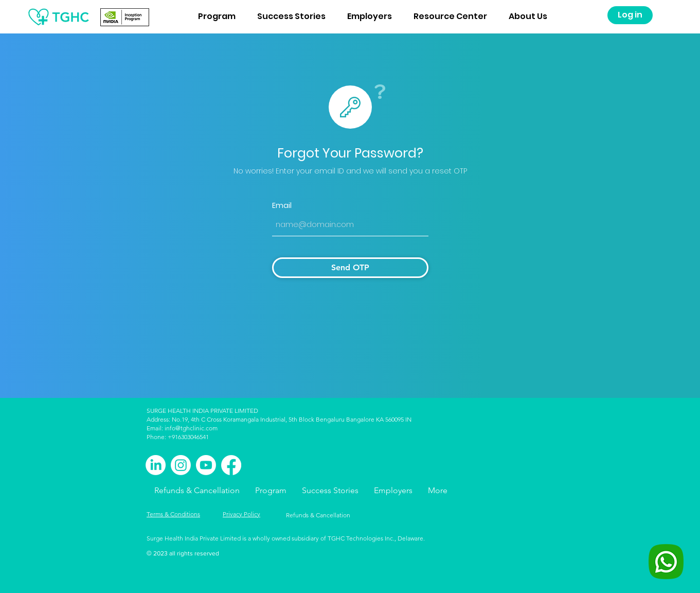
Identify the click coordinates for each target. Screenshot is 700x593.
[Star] (350, 107)
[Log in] (630, 15)
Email (282, 205)
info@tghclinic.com (191, 428)
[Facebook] (231, 465)
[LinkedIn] (156, 465)
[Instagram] (181, 465)
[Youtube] (206, 465)
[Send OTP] (350, 268)
